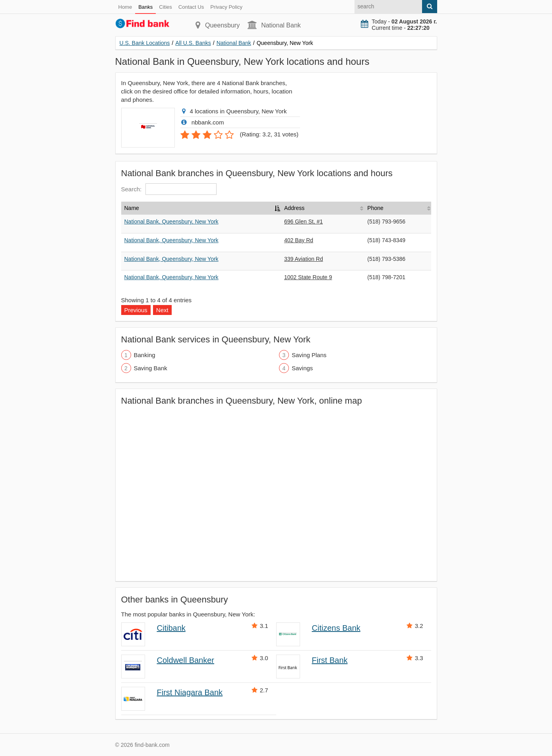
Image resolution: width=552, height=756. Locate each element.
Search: (169, 189)
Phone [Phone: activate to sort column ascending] (375, 208)
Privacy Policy (226, 7)
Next (162, 310)
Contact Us (191, 7)
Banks (145, 7)
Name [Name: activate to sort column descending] (132, 208)
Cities (166, 7)
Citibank (171, 628)
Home (125, 7)
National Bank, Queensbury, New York (171, 222)
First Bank (330, 660)
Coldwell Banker (186, 660)
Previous (136, 310)
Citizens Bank (336, 628)
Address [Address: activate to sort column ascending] (294, 208)
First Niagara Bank (190, 692)
